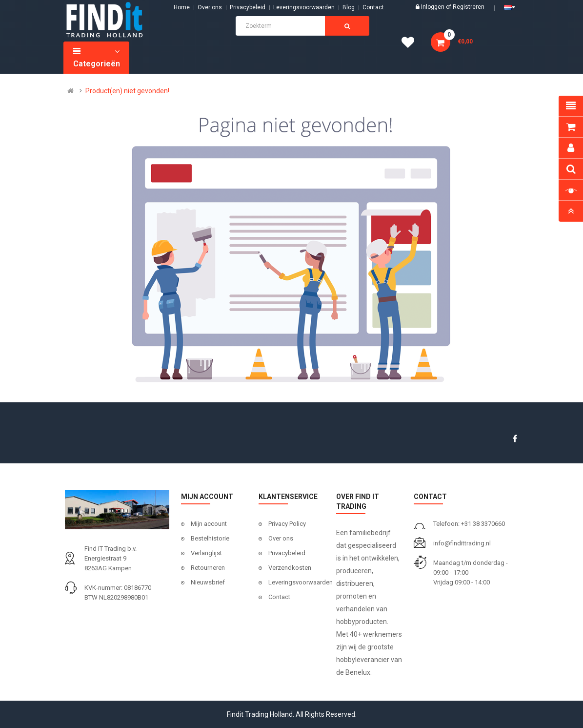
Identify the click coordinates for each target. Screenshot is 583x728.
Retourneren (208, 568)
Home (182, 7)
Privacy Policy (287, 524)
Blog (349, 7)
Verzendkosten (290, 568)
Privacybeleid (248, 7)
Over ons (210, 7)
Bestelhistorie (210, 538)
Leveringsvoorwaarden (304, 7)
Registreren (469, 7)
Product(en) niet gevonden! (127, 91)
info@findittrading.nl (462, 543)
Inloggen (433, 7)
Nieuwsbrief (208, 582)
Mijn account (209, 524)
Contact (279, 597)
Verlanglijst (206, 553)
